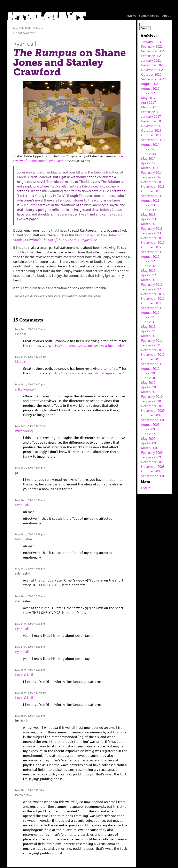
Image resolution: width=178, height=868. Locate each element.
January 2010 (151, 401)
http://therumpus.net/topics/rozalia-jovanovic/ (88, 346)
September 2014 (153, 140)
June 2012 (149, 266)
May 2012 (148, 271)
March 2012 (150, 280)
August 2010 (150, 369)
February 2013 (152, 229)
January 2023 (151, 42)
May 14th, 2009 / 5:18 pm (30, 500)
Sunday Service (149, 16)
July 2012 (148, 261)
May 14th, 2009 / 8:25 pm (30, 624)
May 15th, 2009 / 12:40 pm (31, 693)
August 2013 (150, 201)
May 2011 (148, 327)
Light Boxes (29, 205)
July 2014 (148, 149)
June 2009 (149, 434)
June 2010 (149, 378)
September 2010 (153, 364)
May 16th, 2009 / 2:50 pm (30, 716)
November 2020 (153, 70)
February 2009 (152, 453)
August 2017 (150, 88)
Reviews (131, 16)
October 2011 (151, 303)
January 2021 (151, 60)
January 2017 (151, 116)
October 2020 (151, 74)
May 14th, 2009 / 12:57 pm (31, 426)
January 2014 (151, 177)
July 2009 (148, 429)
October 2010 (151, 359)
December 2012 (153, 238)
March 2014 (150, 168)
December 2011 (153, 294)
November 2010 (153, 355)
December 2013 (153, 182)
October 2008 (151, 471)
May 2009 (148, 439)
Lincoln (21, 334)
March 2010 (150, 392)
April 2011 (148, 331)
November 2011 (153, 299)
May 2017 (148, 98)
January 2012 (151, 289)
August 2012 (150, 257)
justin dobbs (46, 296)
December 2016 (153, 121)
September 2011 (153, 308)
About (166, 16)
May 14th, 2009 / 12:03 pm (31, 357)
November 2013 (153, 187)
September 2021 (153, 51)
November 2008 (153, 467)
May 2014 (148, 159)
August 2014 (150, 145)
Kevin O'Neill (24, 675)
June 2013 (149, 210)
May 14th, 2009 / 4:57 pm (30, 384)
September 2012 (153, 252)
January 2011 (151, 345)
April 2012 (148, 275)
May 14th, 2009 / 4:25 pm (30, 647)
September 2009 (153, 420)
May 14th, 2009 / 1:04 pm (30, 468)
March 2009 (150, 448)
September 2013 (153, 196)
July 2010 (148, 373)
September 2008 (153, 476)
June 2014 (149, 154)
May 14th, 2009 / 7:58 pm (30, 569)
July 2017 (148, 93)
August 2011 (150, 313)
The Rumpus (95, 296)
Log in (146, 488)
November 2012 (153, 243)
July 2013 (148, 205)
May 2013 (148, 215)
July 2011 (148, 317)
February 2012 (152, 285)
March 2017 (150, 107)
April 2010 (148, 387)
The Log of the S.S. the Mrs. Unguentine (69, 240)
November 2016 (153, 126)
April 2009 (148, 443)
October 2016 (151, 131)
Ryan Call (25, 44)
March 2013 (150, 224)
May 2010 (148, 383)
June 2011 (149, 322)
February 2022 (152, 46)
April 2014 (148, 163)
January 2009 (151, 457)
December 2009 (153, 406)
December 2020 (153, 65)
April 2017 (148, 102)
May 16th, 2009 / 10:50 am (31, 790)
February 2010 (152, 397)
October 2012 (151, 247)
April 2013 (148, 219)
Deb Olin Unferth (29, 296)
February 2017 (152, 112)
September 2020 (153, 79)
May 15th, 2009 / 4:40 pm (30, 670)
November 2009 (153, 411)
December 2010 (153, 350)
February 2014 (152, 173)
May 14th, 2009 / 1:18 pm (30, 534)
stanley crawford (77, 296)
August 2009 (150, 425)
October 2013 (151, 191)
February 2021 (152, 56)
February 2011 (152, 341)
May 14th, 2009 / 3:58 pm (30, 596)
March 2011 (150, 336)
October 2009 (151, 415)
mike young (24, 389)
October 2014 (151, 135)
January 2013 (151, 233)
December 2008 (153, 462)
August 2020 (150, 84)
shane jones (60, 296)
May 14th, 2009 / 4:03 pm (30, 329)
